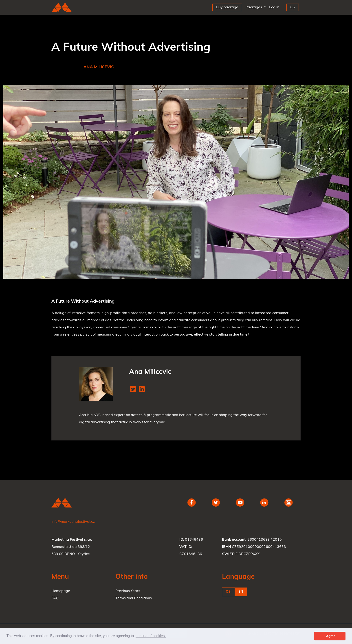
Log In (275, 6)
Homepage (61, 591)
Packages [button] (254, 7)
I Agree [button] (330, 636)
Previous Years (128, 591)
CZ (228, 592)
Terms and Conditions (134, 598)
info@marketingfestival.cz (73, 522)
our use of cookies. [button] (151, 636)
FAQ (55, 598)
